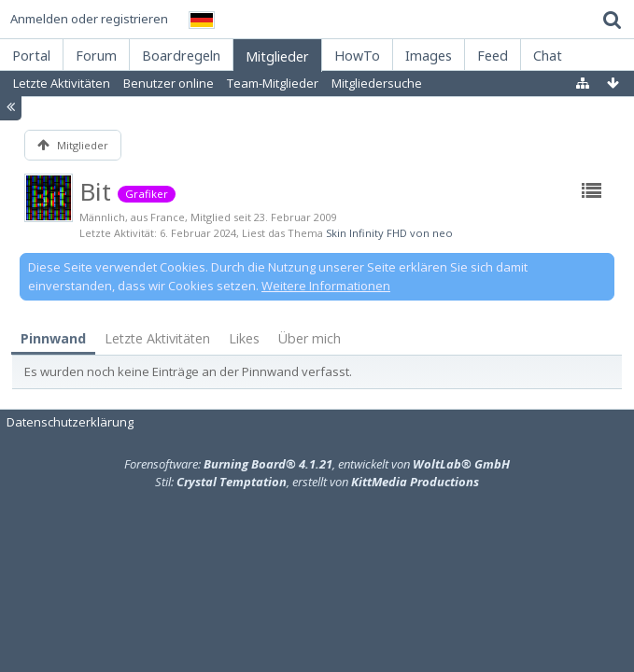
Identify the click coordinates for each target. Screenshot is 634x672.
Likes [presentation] (244, 338)
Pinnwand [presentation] (53, 338)
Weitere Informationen (326, 286)
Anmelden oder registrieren (89, 19)
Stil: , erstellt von (317, 482)
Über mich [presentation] (310, 338)
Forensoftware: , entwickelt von (317, 464)
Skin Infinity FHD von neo (389, 233)
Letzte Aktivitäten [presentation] (157, 338)
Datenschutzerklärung (70, 422)
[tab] (53, 339)
